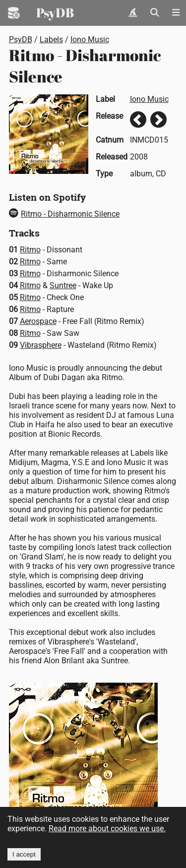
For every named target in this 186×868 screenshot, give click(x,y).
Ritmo (30, 250)
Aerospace (38, 321)
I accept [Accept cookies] (24, 854)
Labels (51, 39)
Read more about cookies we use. (107, 829)
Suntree (63, 285)
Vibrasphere (41, 345)
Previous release (138, 119)
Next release (158, 119)
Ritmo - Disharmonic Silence (64, 214)
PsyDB (55, 12)
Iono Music (90, 39)
